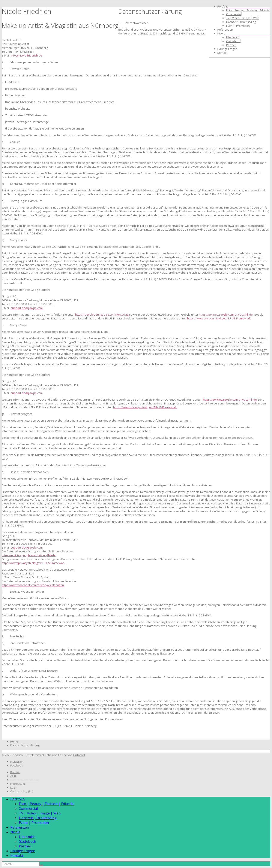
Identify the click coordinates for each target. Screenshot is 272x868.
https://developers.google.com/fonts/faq (102, 315)
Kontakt (222, 53)
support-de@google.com (27, 308)
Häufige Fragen (227, 49)
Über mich (233, 37)
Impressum (18, 784)
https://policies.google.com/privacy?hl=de (226, 315)
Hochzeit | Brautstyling (241, 22)
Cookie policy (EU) (22, 791)
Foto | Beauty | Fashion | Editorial (248, 10)
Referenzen (225, 30)
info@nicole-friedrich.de (26, 55)
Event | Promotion (238, 26)
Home (14, 741)
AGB (13, 776)
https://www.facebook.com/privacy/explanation (33, 585)
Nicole (221, 33)
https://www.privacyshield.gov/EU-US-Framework (219, 318)
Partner (231, 45)
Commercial (234, 14)
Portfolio (223, 6)
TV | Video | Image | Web (243, 18)
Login (14, 787)
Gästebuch (233, 41)
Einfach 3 (79, 755)
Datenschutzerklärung (25, 780)
